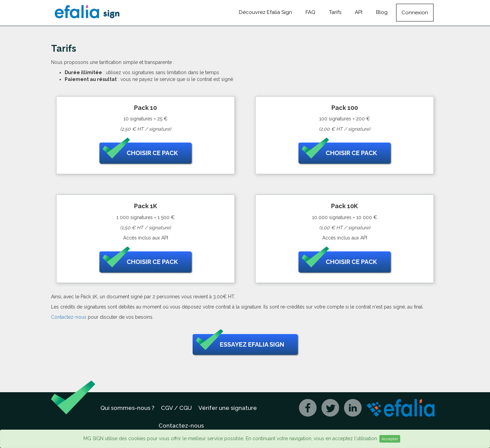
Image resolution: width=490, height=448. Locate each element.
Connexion (415, 13)
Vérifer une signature (228, 408)
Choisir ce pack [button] (140, 153)
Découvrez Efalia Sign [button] (265, 12)
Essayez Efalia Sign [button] (240, 345)
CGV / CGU (176, 408)
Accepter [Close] (390, 439)
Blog (382, 12)
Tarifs (335, 12)
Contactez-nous (69, 317)
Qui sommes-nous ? (127, 408)
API (359, 12)
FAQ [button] (311, 12)
